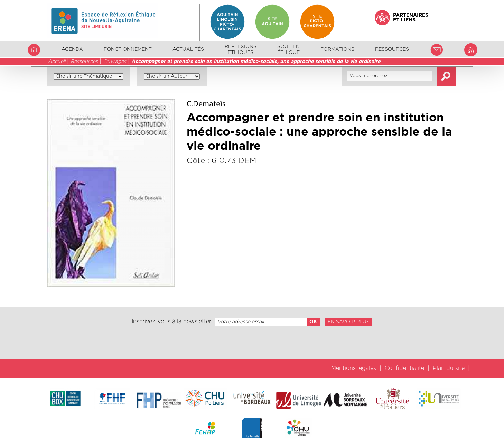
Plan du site (449, 368)
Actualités (188, 49)
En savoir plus (349, 322)
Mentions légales (354, 368)
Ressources (84, 62)
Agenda (72, 49)
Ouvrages (115, 62)
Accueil (57, 62)
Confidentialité (404, 368)
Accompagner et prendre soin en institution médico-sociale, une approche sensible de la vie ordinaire (256, 62)
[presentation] (252, 343)
